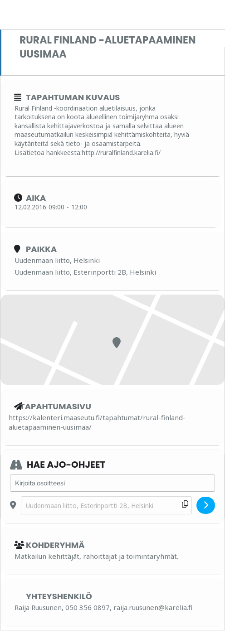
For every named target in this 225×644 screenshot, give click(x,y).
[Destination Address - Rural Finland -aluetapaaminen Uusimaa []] (106, 506)
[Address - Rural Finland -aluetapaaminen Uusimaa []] (112, 483)
